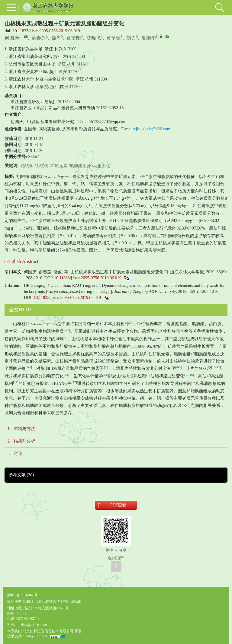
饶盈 (56, 38)
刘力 (131, 38)
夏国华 (149, 38)
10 (214, 367)
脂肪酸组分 (80, 166)
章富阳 (74, 38)
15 (187, 375)
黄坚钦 (114, 38)
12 (218, 367)
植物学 (27, 166)
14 (106, 375)
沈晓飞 (94, 38)
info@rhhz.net (37, 636)
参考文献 (21, 475)
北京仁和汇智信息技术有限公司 (48, 631)
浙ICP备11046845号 (23, 595)
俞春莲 (39, 38)
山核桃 (42, 166)
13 (67, 375)
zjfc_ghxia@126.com (152, 129)
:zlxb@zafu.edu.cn (33, 625)
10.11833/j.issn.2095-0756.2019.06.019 (46, 31)
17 (16, 382)
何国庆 (12, 38)
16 (191, 375)
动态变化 (101, 166)
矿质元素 (59, 166)
